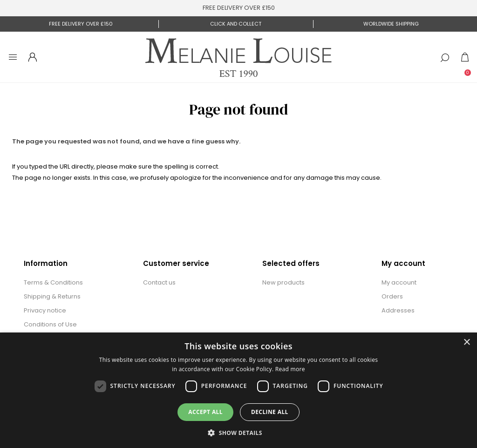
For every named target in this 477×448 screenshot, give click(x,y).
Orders (392, 296)
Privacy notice (45, 310)
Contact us (159, 282)
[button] (238, 432)
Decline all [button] (270, 412)
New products (283, 282)
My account (399, 282)
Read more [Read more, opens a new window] (290, 369)
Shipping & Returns (52, 296)
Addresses (398, 310)
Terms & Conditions (53, 282)
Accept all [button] (205, 412)
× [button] (467, 343)
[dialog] (238, 390)
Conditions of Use (50, 324)
